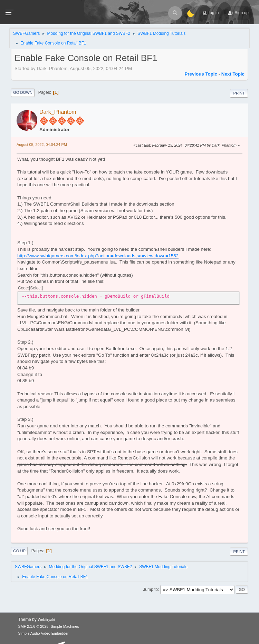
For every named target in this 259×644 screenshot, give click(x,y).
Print (239, 93)
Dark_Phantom (58, 112)
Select (36, 288)
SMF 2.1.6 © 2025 (33, 626)
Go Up (19, 551)
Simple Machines (65, 626)
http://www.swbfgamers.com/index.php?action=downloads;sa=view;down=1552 (98, 256)
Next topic (233, 74)
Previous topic (201, 74)
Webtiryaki (46, 620)
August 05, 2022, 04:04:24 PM (42, 145)
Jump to (150, 589)
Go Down (23, 92)
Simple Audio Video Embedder (44, 633)
